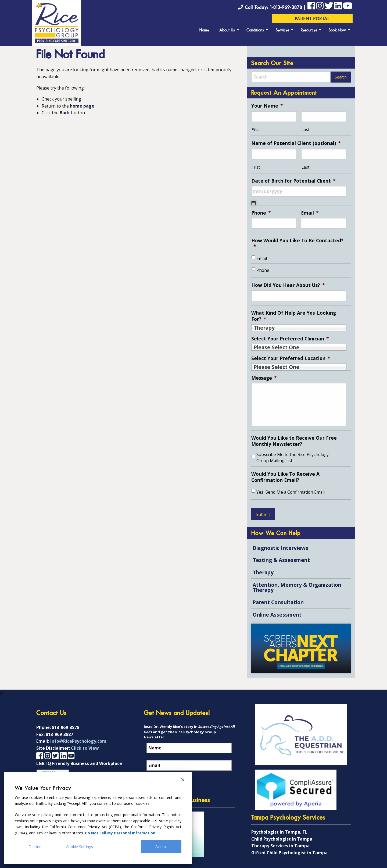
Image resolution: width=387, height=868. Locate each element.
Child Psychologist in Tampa (282, 839)
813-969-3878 (66, 727)
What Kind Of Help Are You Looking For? (294, 316)
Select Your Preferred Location (291, 358)
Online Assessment (277, 615)
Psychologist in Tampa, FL (279, 832)
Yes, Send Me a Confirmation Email (291, 492)
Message (264, 378)
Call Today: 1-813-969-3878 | (273, 8)
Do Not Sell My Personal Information (120, 833)
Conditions (255, 31)
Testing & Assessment (281, 560)
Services (282, 31)
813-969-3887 (59, 734)
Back (65, 113)
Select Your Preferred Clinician (290, 339)
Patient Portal (312, 19)
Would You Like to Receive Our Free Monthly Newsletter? (294, 441)
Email (310, 213)
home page (82, 106)
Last (306, 129)
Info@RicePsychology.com (78, 741)
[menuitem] (204, 30)
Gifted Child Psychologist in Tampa (289, 853)
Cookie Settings (79, 847)
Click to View (85, 748)
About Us (227, 31)
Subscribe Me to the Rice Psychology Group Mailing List (293, 458)
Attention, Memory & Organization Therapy (297, 587)
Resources (309, 31)
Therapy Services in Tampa (280, 846)
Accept (161, 847)
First (256, 129)
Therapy (263, 572)
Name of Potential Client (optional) (296, 143)
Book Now (337, 31)
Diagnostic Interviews (280, 548)
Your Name (267, 106)
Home (204, 31)
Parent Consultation (278, 602)
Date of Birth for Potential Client (293, 181)
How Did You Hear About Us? (288, 285)
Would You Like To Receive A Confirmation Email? (285, 477)
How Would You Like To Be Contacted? (297, 244)
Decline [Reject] (35, 847)
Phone (261, 213)
